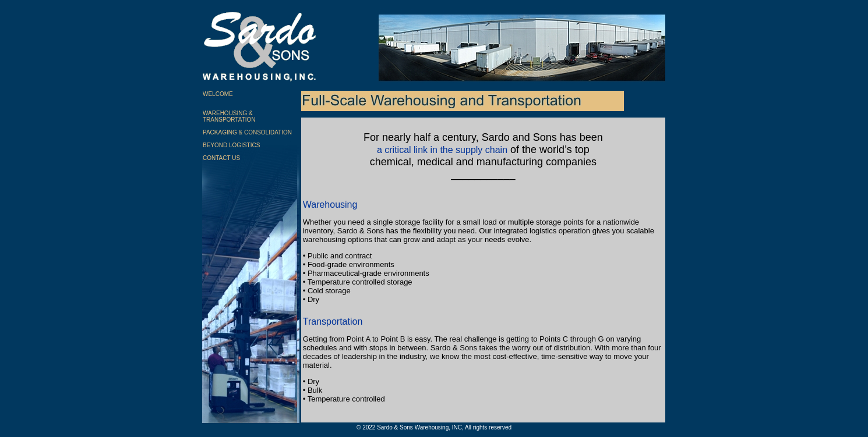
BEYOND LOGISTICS (231, 145)
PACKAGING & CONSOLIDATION (247, 132)
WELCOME (218, 94)
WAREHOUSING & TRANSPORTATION (229, 116)
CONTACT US (221, 158)
